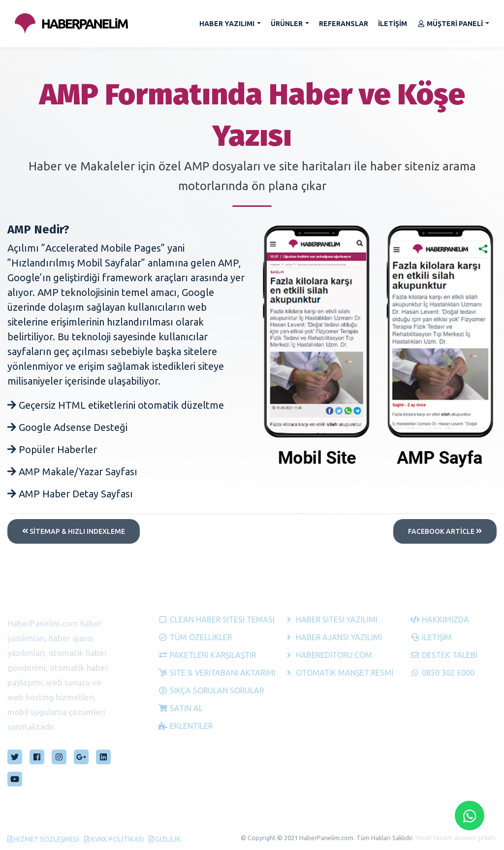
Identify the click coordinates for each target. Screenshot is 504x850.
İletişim (431, 636)
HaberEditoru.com (327, 654)
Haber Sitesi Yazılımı (327, 619)
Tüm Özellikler (195, 636)
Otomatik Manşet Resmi (327, 672)
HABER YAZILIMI (227, 24)
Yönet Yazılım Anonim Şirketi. (456, 837)
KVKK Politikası (116, 839)
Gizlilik (166, 839)
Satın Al (181, 707)
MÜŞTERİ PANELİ (450, 24)
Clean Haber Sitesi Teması (201, 619)
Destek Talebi (444, 654)
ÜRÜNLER (287, 24)
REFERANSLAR (344, 24)
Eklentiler (186, 725)
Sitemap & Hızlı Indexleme (74, 531)
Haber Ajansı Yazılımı (327, 636)
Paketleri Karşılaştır (201, 654)
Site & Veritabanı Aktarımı (201, 672)
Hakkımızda (440, 619)
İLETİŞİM (393, 24)
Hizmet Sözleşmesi (44, 839)
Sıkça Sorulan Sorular (201, 689)
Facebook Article (445, 531)
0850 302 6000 (442, 672)
